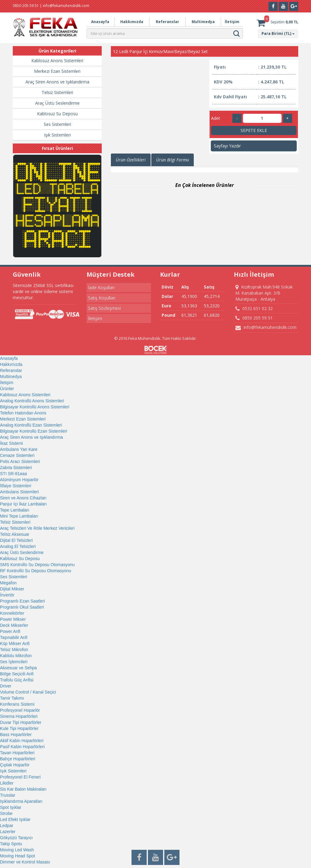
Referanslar (167, 22)
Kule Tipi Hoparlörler (19, 728)
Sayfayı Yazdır (227, 146)
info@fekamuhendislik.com (266, 327)
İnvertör (7, 595)
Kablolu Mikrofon (16, 656)
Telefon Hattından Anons (23, 413)
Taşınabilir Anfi (14, 637)
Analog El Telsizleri (18, 546)
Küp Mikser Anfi (15, 643)
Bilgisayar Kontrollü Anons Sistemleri (35, 407)
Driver (6, 686)
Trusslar (8, 795)
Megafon (8, 583)
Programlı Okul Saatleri (22, 607)
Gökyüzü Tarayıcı (16, 838)
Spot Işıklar (11, 807)
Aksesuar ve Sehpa (18, 668)
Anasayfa (100, 22)
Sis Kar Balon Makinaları (23, 789)
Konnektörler (12, 613)
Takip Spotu (11, 844)
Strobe (6, 813)
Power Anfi (10, 631)
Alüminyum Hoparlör (19, 480)
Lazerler (8, 832)
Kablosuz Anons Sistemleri (57, 61)
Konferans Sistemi (17, 704)
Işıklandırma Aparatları (21, 801)
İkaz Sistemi (11, 443)
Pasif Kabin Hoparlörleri (22, 747)
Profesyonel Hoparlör (20, 710)
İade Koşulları (101, 287)
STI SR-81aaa (14, 474)
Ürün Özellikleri (131, 160)
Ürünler (7, 389)
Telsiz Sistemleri (57, 92)
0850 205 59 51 (254, 318)
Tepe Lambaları (15, 510)
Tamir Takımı (12, 698)
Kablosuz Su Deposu (57, 114)
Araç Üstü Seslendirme (57, 103)
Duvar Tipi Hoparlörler (21, 722)
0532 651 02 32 (254, 309)
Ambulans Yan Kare (19, 449)
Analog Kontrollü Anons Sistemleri (32, 401)
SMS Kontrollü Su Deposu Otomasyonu (37, 565)
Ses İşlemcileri (14, 662)
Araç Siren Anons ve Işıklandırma (57, 82)
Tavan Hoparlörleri (17, 753)
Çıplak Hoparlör (15, 765)
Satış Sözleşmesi (104, 308)
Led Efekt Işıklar (15, 819)
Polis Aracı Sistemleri (20, 461)
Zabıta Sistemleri (16, 468)
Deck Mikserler (14, 625)
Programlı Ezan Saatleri (22, 601)
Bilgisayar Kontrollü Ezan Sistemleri (34, 431)
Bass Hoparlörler (16, 735)
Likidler (7, 783)
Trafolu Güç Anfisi (17, 680)
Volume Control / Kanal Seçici (28, 692)
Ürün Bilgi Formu (173, 160)
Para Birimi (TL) (278, 34)
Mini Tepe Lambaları (19, 516)
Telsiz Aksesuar (15, 534)
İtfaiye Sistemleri (16, 486)
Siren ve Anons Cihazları (23, 498)
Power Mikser (13, 619)
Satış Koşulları (102, 298)
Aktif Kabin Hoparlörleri (22, 741)
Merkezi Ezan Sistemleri (57, 71)
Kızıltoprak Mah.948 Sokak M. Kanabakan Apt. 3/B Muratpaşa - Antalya (264, 293)
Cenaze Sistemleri (17, 455)
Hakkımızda (132, 22)
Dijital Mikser (12, 589)
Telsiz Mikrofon (14, 650)
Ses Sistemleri (57, 124)
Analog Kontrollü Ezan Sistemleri (31, 425)
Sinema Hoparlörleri (19, 716)
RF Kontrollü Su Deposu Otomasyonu (36, 571)
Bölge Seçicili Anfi (17, 674)
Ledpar (7, 826)
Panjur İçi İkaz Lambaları (23, 504)
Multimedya (203, 22)
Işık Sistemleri (57, 135)
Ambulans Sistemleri (19, 492)
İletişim (232, 22)
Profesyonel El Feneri (20, 777)
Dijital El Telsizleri (16, 540)
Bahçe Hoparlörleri (18, 759)
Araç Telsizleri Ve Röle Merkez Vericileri (37, 528)
